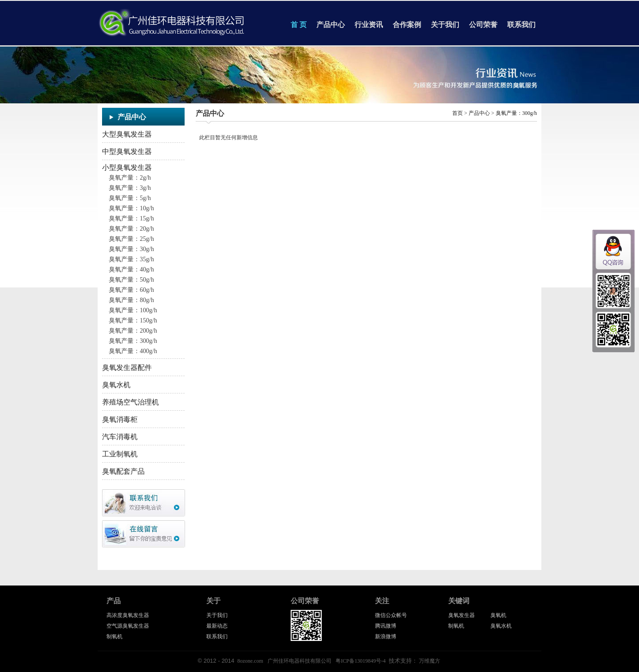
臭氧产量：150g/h (133, 320)
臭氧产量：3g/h (130, 188)
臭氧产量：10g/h (131, 208)
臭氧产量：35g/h (131, 259)
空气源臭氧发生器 (128, 626)
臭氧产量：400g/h (133, 351)
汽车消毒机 (120, 437)
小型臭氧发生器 (127, 167)
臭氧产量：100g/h (133, 310)
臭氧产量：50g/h (131, 280)
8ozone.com (250, 661)
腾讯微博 (386, 626)
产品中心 (331, 25)
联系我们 (521, 25)
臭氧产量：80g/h (131, 300)
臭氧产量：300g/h (133, 341)
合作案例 (407, 25)
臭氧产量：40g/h (131, 269)
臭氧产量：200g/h (133, 331)
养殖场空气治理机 (130, 402)
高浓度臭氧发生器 (128, 615)
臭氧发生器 (461, 615)
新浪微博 (386, 637)
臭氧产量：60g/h (131, 290)
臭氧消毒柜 (120, 419)
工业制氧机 (120, 454)
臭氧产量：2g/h (130, 178)
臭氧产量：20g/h (131, 229)
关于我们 (445, 25)
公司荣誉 (483, 25)
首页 (458, 113)
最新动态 (217, 626)
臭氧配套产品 (123, 471)
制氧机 (114, 637)
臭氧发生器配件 (127, 367)
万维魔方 (430, 661)
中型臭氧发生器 (127, 151)
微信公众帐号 (391, 615)
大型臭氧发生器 (127, 134)
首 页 (299, 25)
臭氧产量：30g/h (131, 249)
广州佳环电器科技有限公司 (300, 661)
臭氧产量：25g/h (131, 239)
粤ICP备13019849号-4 (361, 661)
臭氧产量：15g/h (131, 218)
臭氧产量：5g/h (130, 198)
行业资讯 (369, 25)
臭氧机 (498, 615)
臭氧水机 (116, 385)
